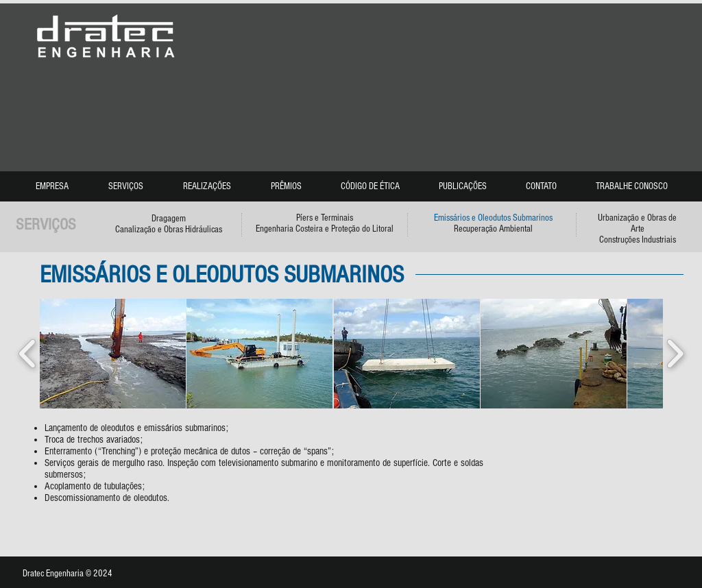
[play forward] (675, 354)
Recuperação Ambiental (493, 229)
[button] (113, 354)
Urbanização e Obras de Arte (637, 223)
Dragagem (169, 219)
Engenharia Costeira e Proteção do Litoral (325, 229)
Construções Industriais (638, 240)
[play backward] (28, 354)
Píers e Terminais (325, 218)
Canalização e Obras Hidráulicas (169, 230)
